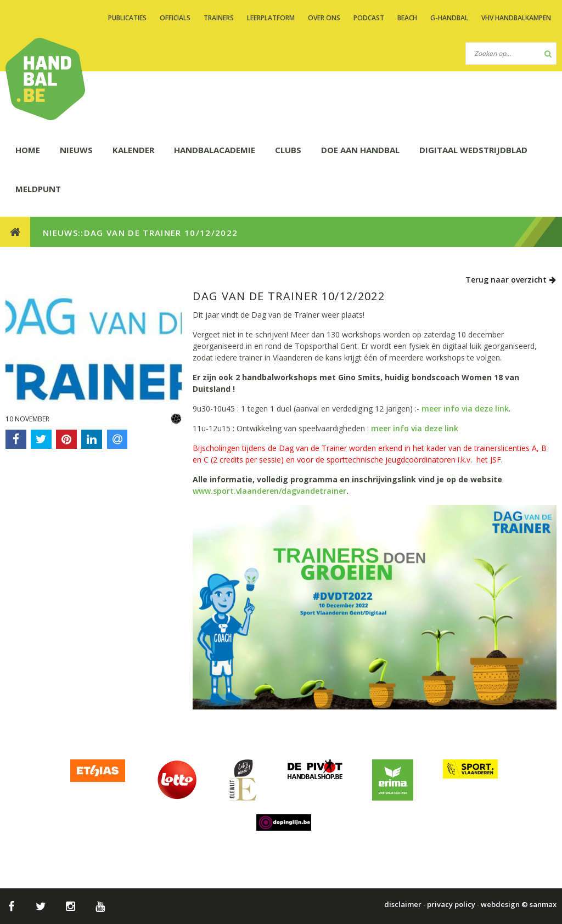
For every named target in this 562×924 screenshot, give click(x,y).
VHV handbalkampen (516, 18)
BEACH (407, 18)
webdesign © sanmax (519, 904)
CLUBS (288, 150)
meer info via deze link (465, 409)
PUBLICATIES (127, 18)
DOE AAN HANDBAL (360, 150)
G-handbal (449, 18)
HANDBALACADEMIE (215, 150)
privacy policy (451, 904)
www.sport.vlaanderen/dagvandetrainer (269, 491)
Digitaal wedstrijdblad (473, 150)
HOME (28, 150)
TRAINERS (219, 18)
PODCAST (369, 18)
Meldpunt (38, 189)
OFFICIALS (175, 18)
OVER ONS (324, 18)
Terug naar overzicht (511, 280)
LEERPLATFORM (271, 18)
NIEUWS (76, 150)
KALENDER (133, 150)
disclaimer (403, 904)
